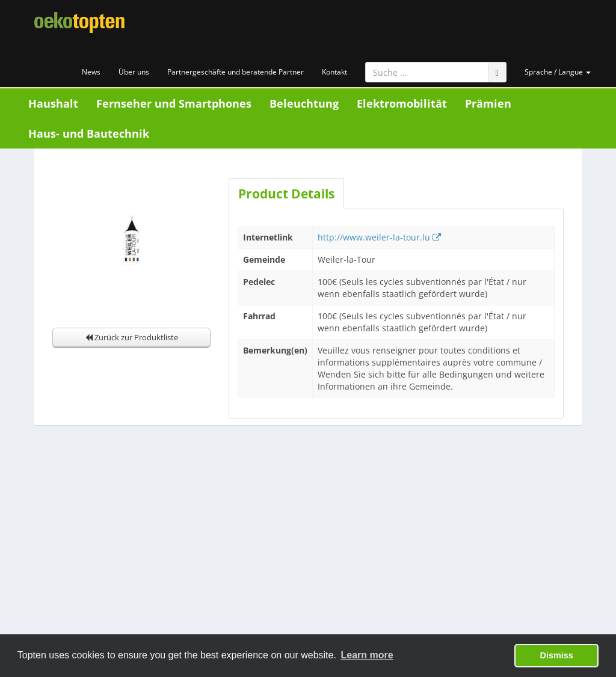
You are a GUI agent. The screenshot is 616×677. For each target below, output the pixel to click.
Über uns (134, 72)
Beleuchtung (304, 103)
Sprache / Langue (558, 72)
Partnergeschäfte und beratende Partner (236, 72)
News (91, 72)
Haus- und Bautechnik (89, 133)
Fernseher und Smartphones (174, 103)
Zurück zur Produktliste (132, 337)
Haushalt (53, 103)
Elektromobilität (402, 103)
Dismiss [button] (557, 655)
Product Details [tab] (286, 194)
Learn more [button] (367, 655)
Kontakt (334, 72)
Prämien (488, 103)
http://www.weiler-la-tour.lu (379, 237)
